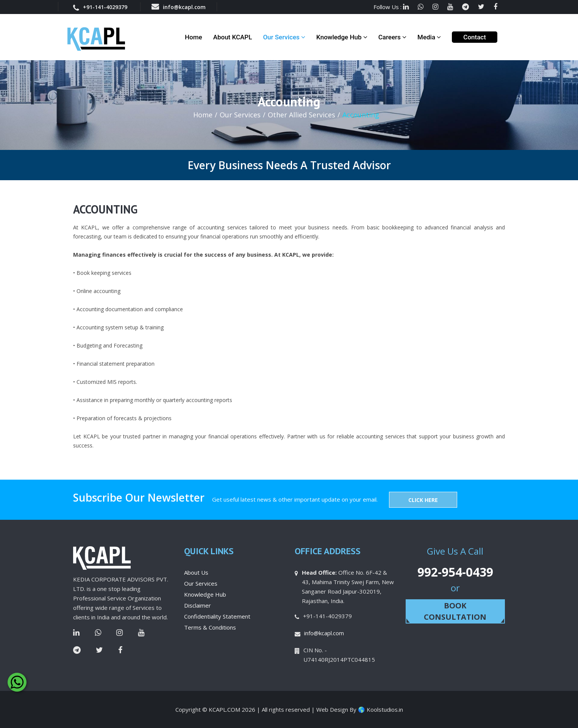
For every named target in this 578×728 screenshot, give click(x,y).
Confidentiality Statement (217, 616)
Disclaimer (198, 605)
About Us (196, 572)
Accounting (361, 115)
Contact (475, 37)
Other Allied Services (301, 115)
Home (194, 37)
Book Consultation (455, 611)
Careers (392, 37)
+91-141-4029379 (100, 7)
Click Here (423, 500)
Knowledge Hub (342, 37)
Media (429, 37)
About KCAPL (233, 37)
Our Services (284, 37)
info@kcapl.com (179, 7)
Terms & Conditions (210, 627)
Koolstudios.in (385, 709)
